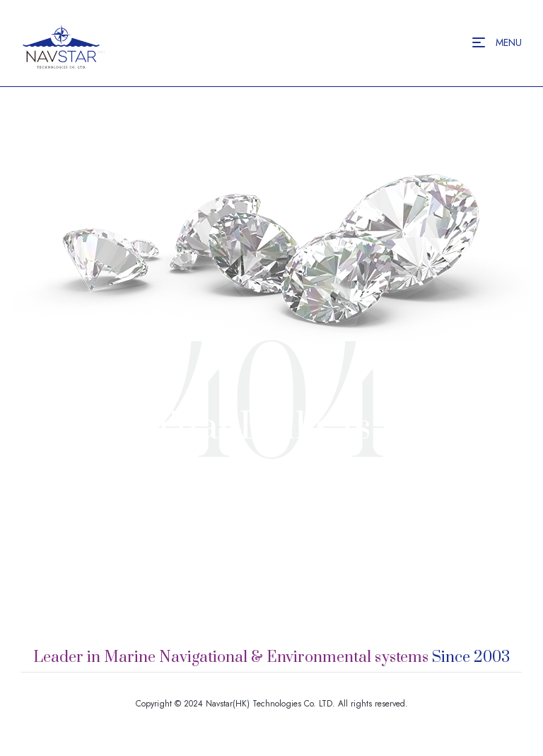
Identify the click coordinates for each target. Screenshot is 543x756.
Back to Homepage (272, 555)
